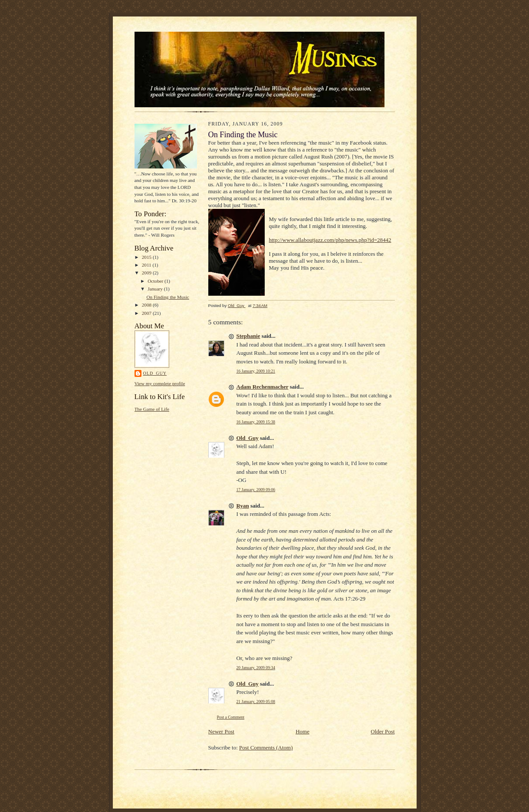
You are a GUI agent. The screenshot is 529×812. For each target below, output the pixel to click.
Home (302, 731)
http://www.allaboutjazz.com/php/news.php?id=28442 (330, 240)
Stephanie (248, 336)
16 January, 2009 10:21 (256, 371)
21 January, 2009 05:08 (256, 701)
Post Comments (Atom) (266, 748)
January (156, 289)
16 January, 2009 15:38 (256, 422)
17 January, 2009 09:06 (256, 490)
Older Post (383, 731)
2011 (147, 265)
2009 (147, 273)
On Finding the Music (168, 297)
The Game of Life (152, 409)
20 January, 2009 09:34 (256, 668)
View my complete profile (160, 383)
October (156, 281)
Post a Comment (231, 717)
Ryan (243, 506)
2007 (147, 313)
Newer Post (221, 731)
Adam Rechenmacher (263, 387)
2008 (147, 305)
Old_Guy (155, 373)
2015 (147, 257)
